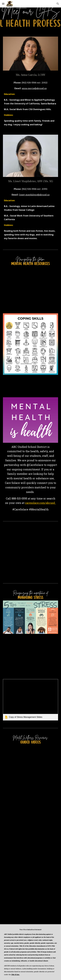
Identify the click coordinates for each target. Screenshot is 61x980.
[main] (30, 75)
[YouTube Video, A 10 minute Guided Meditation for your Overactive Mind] (30, 814)
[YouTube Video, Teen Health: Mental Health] (30, 292)
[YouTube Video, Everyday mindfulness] (30, 902)
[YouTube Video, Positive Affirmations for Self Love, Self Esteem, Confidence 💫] (30, 858)
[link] (30, 700)
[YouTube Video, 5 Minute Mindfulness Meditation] (30, 770)
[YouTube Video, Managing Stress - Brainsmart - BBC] (30, 656)
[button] (3, 4)
